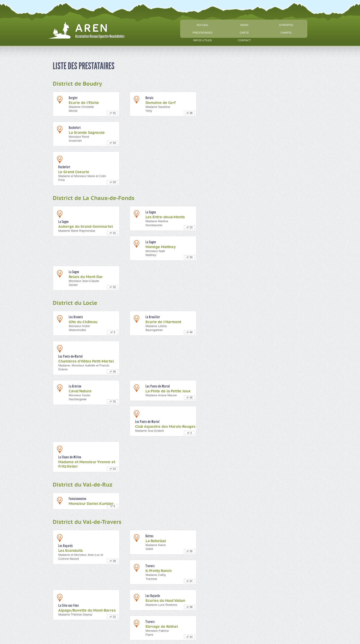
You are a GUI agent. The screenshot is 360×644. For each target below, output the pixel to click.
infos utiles (203, 40)
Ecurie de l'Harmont (163, 322)
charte (286, 33)
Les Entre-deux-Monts (165, 217)
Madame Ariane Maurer (161, 395)
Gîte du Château (83, 322)
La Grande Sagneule (87, 133)
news (244, 25)
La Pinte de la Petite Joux (168, 391)
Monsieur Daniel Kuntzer (91, 504)
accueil (203, 25)
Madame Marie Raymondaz (77, 231)
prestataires (202, 33)
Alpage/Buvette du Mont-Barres (87, 610)
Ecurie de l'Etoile (84, 103)
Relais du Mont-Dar (86, 277)
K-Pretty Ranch (159, 571)
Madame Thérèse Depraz (75, 614)
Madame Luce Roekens (161, 605)
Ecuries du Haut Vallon (165, 601)
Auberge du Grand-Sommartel (86, 227)
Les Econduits (71, 551)
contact (244, 40)
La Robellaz (156, 541)
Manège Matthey (161, 247)
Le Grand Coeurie (74, 172)
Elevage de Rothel (162, 627)
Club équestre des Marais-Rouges (165, 427)
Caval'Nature (80, 391)
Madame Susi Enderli (149, 431)
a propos (286, 25)
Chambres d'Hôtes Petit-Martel (86, 361)
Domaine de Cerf (161, 103)
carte (244, 33)
